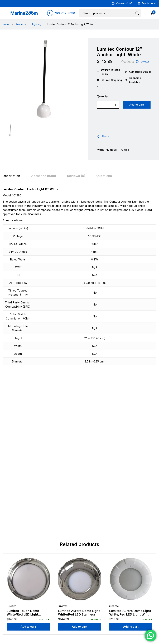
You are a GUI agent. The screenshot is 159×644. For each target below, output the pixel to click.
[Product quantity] (108, 105)
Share (105, 136)
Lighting (37, 24)
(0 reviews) (143, 61)
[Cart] (152, 13)
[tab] (11, 176)
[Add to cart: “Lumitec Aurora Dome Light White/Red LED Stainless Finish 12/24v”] (79, 467)
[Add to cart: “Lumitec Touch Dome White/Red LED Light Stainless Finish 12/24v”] (28, 467)
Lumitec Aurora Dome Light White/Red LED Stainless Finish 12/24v (79, 455)
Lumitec (11, 447)
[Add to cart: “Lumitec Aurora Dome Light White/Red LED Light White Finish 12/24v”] (131, 467)
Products (21, 24)
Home (6, 24)
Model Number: (107, 150)
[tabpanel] (79, 278)
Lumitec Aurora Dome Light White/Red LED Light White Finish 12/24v (130, 455)
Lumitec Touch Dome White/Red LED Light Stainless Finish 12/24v (24, 455)
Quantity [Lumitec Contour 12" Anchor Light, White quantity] (102, 96)
